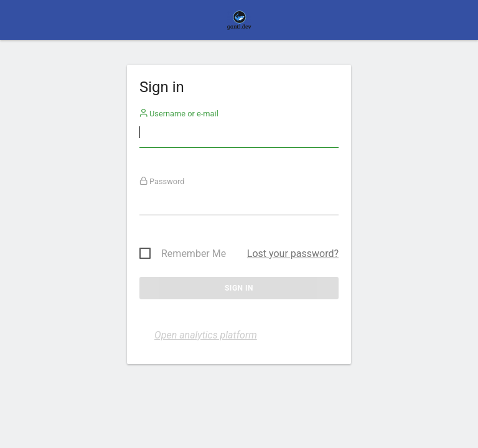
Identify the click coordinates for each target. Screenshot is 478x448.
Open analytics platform (206, 335)
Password (162, 181)
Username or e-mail (179, 114)
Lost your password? (293, 254)
